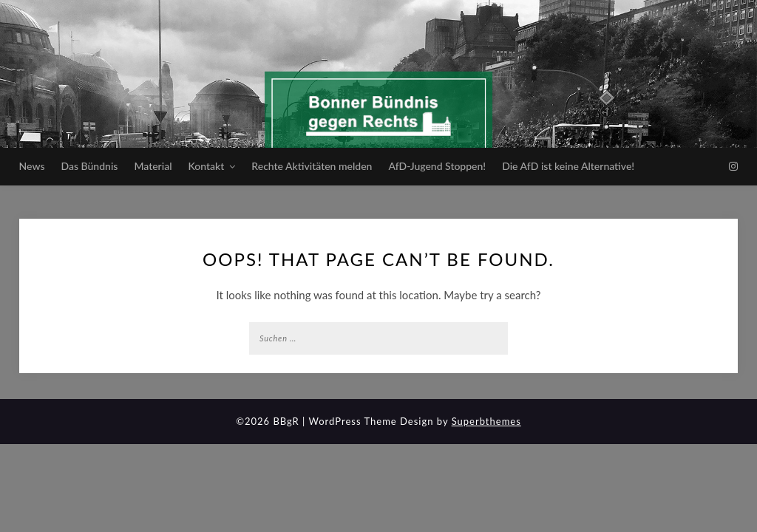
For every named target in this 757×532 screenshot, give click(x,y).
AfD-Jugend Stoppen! (437, 166)
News (32, 166)
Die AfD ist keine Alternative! (568, 166)
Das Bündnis (90, 166)
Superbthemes (486, 421)
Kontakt (206, 166)
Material (153, 166)
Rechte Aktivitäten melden (312, 166)
